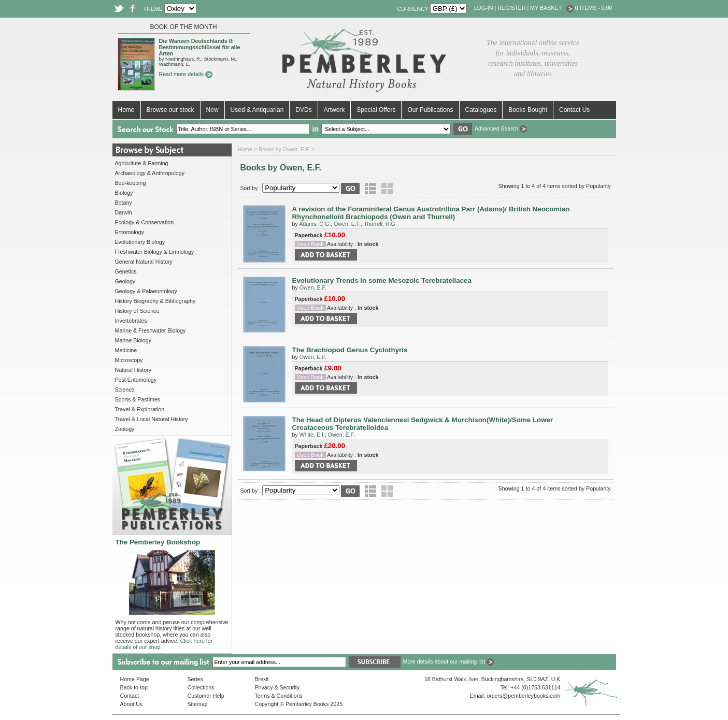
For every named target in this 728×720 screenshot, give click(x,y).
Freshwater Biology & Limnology (155, 252)
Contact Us (574, 110)
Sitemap (198, 704)
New (212, 110)
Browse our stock (170, 110)
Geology (125, 281)
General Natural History (144, 262)
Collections (201, 687)
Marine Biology (133, 340)
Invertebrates (131, 321)
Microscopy (129, 360)
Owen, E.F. (347, 224)
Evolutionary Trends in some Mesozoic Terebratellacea (382, 280)
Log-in (484, 8)
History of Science (137, 311)
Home (126, 110)
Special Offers (376, 110)
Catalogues (481, 110)
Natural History (133, 370)
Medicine (126, 350)
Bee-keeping (131, 183)
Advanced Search (501, 128)
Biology (124, 193)
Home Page (135, 679)
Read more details (186, 74)
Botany (124, 203)
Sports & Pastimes (138, 399)
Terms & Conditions (279, 696)
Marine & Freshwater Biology (151, 330)
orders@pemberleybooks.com (523, 696)
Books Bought (528, 110)
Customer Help (206, 696)
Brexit (262, 679)
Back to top (134, 687)
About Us (132, 704)
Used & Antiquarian (257, 110)
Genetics (126, 271)
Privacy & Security (277, 687)
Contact (130, 696)
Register (511, 8)
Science (125, 390)
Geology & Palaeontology (146, 291)
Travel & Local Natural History (152, 419)
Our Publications (430, 110)
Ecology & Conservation (145, 222)
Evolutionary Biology (140, 242)
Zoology (125, 429)
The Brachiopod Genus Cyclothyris (350, 350)
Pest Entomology (136, 380)
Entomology (130, 232)
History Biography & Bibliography (155, 301)
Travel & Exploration (140, 409)
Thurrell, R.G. (380, 224)
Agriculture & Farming (142, 163)
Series (195, 679)
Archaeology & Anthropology (150, 173)
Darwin (124, 212)
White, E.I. (312, 435)
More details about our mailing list (449, 661)
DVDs (303, 110)
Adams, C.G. (315, 224)
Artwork (334, 110)
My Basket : (552, 8)
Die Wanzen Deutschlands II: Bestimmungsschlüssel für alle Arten (200, 47)
